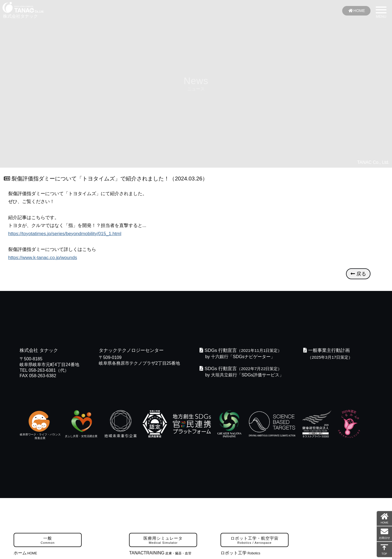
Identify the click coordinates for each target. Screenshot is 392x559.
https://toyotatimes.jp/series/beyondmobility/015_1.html (65, 234)
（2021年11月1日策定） (242, 351)
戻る (358, 275)
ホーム (25, 554)
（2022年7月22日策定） (242, 369)
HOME (356, 11)
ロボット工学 (240, 554)
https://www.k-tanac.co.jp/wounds (43, 257)
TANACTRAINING (160, 554)
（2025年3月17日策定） (332, 358)
